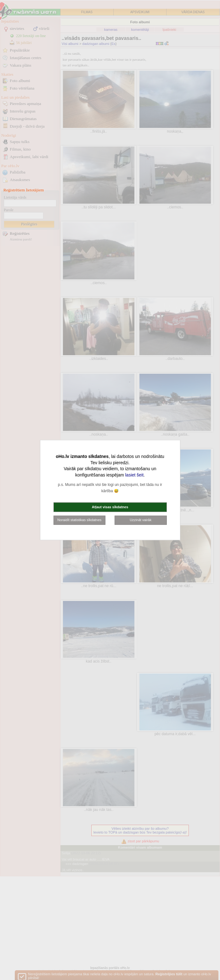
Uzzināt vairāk (141, 520)
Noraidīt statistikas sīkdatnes (79, 520)
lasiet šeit (134, 475)
